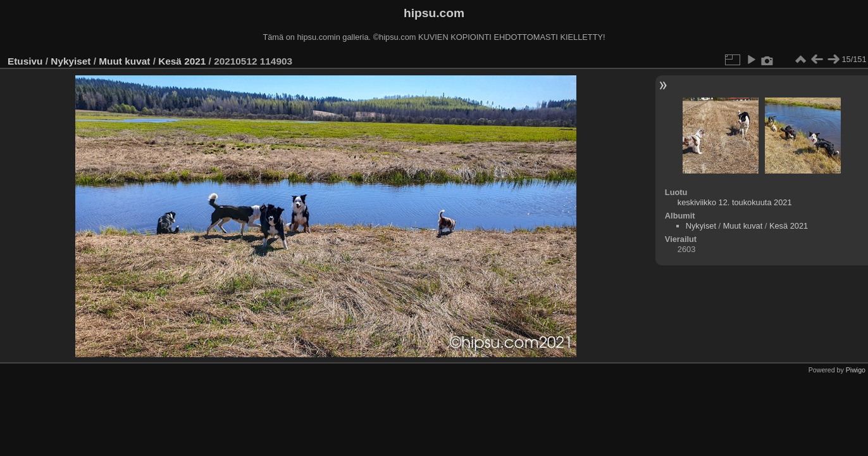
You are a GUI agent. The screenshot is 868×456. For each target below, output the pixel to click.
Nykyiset (71, 61)
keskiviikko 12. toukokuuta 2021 (735, 202)
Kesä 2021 (182, 61)
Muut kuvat (124, 61)
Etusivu (25, 61)
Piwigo (856, 370)
